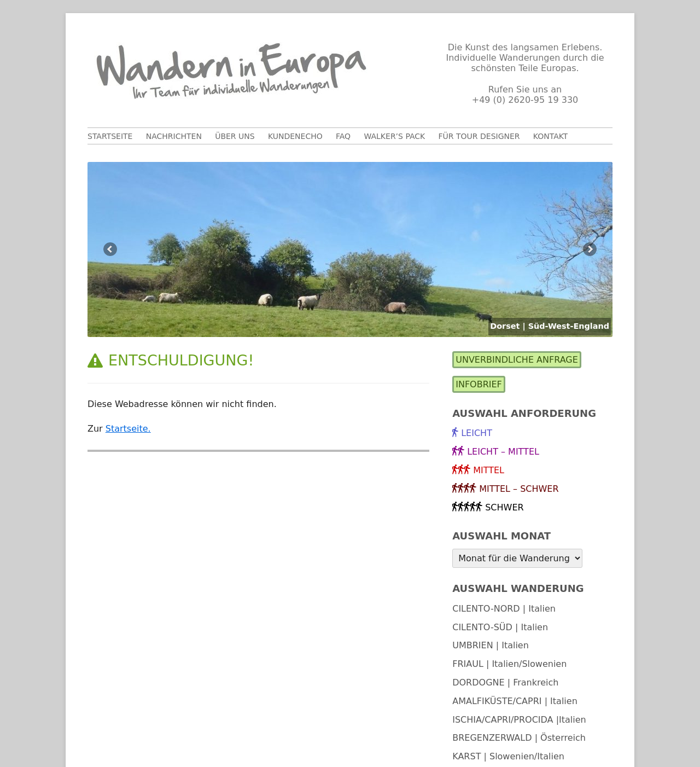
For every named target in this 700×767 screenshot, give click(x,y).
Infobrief (479, 384)
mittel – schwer (519, 489)
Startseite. (128, 429)
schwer (504, 507)
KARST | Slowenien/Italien (508, 756)
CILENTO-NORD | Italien (504, 609)
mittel (489, 470)
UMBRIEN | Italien (491, 645)
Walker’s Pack (394, 136)
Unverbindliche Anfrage (517, 360)
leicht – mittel (503, 452)
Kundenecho (295, 136)
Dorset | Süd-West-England (550, 326)
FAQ (343, 136)
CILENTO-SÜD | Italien (500, 627)
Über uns (235, 136)
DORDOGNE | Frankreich (505, 682)
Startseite (110, 136)
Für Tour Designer (479, 136)
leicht (477, 433)
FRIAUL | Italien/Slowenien (509, 664)
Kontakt (551, 136)
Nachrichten (174, 136)
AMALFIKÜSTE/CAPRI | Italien (515, 701)
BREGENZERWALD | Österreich (519, 738)
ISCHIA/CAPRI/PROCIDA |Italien (519, 720)
